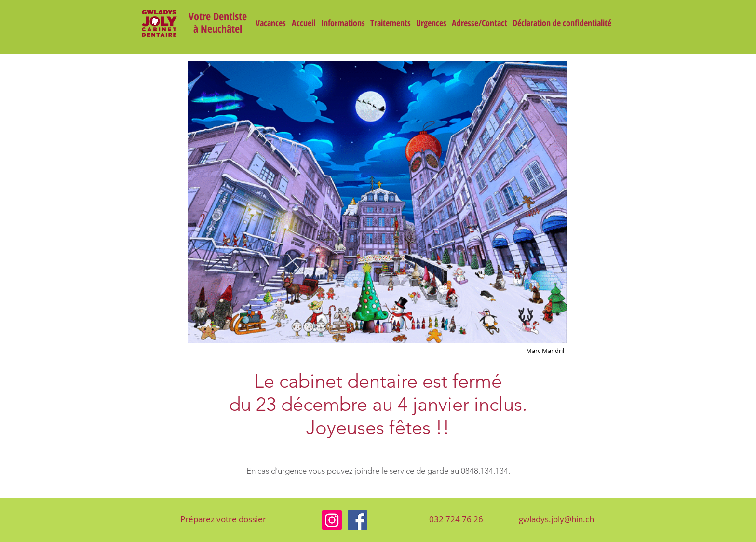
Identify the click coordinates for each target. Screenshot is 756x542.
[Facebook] (358, 520)
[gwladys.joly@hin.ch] (556, 519)
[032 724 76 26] (456, 519)
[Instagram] (332, 520)
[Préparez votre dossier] (223, 519)
